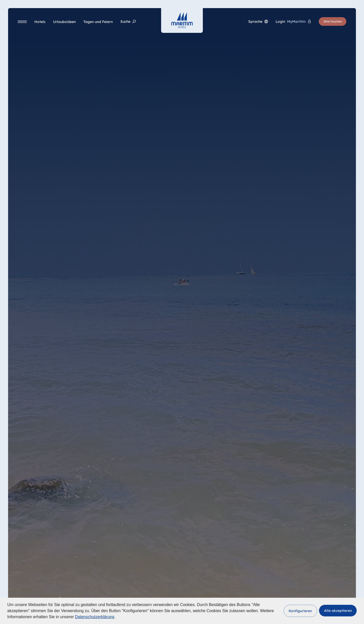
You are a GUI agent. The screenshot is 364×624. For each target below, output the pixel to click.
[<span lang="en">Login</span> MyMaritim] (293, 22)
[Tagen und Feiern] (98, 22)
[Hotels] (40, 22)
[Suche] (128, 22)
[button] (300, 611)
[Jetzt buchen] (333, 21)
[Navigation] (22, 22)
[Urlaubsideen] (64, 22)
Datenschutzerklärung (95, 617)
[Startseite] (182, 20)
